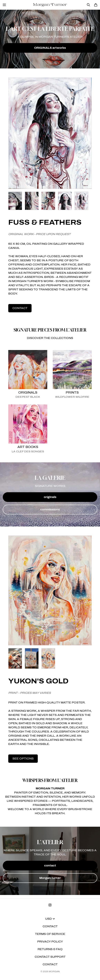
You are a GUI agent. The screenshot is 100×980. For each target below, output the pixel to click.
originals (50, 497)
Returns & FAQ (50, 949)
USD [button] (50, 919)
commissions (50, 509)
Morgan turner (50, 878)
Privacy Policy (50, 942)
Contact (50, 926)
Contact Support (50, 957)
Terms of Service (50, 934)
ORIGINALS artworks (50, 48)
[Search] (88, 5)
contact (20, 308)
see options (23, 759)
